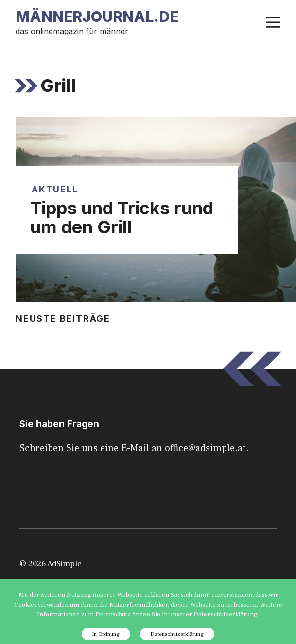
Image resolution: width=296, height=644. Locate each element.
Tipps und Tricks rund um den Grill (122, 218)
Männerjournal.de (97, 17)
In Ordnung (106, 634)
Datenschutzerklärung (177, 634)
